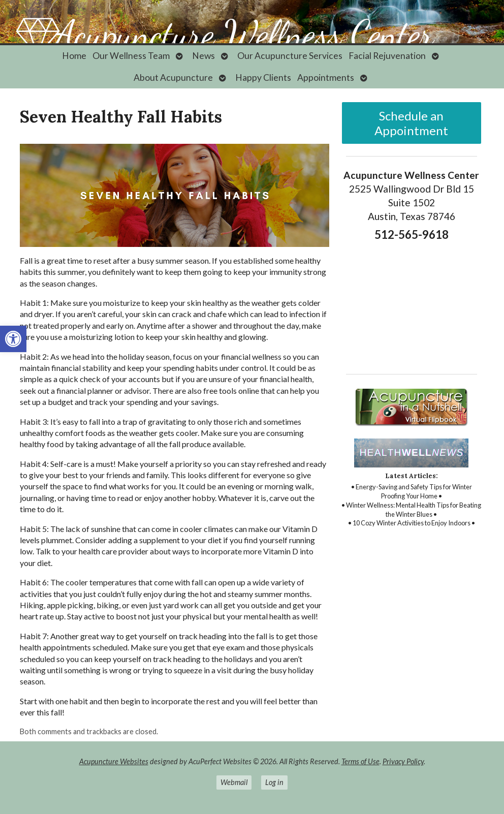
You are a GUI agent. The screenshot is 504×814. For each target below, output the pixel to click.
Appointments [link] (326, 77)
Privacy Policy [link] (403, 761)
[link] (13, 339)
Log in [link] (274, 782)
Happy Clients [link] (263, 77)
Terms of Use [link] (360, 761)
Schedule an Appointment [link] (411, 123)
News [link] (203, 56)
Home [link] (74, 56)
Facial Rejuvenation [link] (387, 56)
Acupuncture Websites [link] (114, 761)
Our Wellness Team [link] (131, 56)
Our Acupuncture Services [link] (290, 56)
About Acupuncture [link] (173, 77)
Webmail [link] (234, 782)
